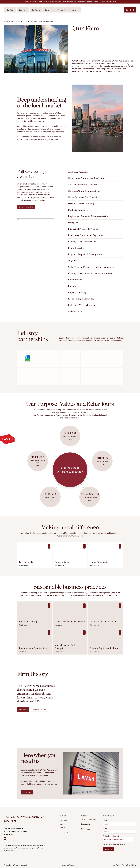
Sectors (62, 824)
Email (105, 828)
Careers (84, 816)
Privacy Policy (115, 865)
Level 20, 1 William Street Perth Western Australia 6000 (15, 830)
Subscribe (108, 849)
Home (6, 21)
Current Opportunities (89, 819)
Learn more (112, 2)
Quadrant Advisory (69, 865)
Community (86, 824)
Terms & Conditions (129, 865)
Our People (64, 832)
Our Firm (63, 816)
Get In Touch (86, 829)
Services (63, 827)
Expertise (63, 821)
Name (105, 821)
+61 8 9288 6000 (10, 834)
